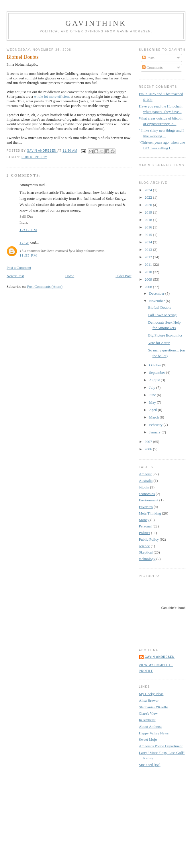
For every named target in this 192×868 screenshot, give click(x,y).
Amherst (145, 474)
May (153, 402)
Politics (145, 533)
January (155, 432)
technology (147, 559)
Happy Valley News (154, 733)
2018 (149, 220)
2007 (149, 442)
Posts (148, 58)
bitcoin (144, 487)
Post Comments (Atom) (45, 287)
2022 (149, 197)
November (157, 301)
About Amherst (150, 727)
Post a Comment (19, 268)
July (153, 387)
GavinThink (96, 23)
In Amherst (147, 720)
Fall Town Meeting (162, 315)
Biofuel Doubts (160, 307)
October (155, 365)
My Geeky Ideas (151, 694)
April (153, 410)
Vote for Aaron (159, 343)
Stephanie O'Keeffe (153, 707)
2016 (149, 227)
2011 (149, 264)
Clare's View (148, 713)
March (154, 417)
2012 (149, 257)
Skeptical (146, 552)
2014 (149, 242)
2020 (149, 205)
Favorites (146, 507)
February (156, 425)
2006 (149, 449)
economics (147, 494)
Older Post (123, 276)
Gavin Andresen (160, 657)
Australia (146, 481)
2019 (149, 212)
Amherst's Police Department (161, 746)
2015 (149, 235)
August (155, 380)
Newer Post (15, 276)
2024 (149, 190)
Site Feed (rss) (150, 765)
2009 (149, 279)
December (157, 293)
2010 (149, 272)
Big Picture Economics (165, 335)
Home (70, 276)
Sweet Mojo (148, 739)
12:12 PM (28, 230)
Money (144, 520)
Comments (152, 68)
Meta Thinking (150, 513)
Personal (145, 526)
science (144, 546)
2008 (149, 287)
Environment (149, 500)
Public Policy (34, 157)
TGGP (24, 243)
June (153, 395)
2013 (149, 250)
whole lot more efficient (52, 96)
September (157, 373)
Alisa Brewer (149, 700)
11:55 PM (28, 255)
